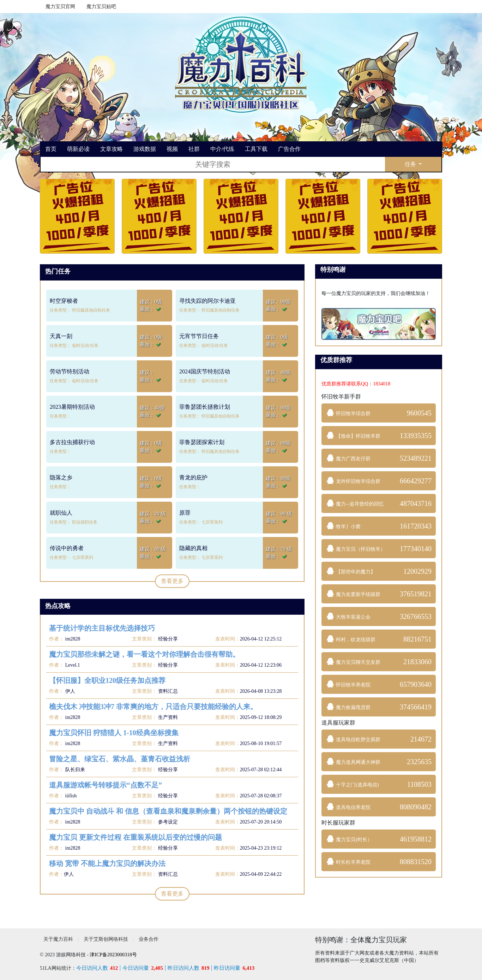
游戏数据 (145, 149)
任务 (411, 164)
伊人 (70, 691)
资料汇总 (168, 691)
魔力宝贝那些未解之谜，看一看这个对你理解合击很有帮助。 (144, 654)
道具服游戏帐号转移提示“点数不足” (106, 785)
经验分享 (168, 639)
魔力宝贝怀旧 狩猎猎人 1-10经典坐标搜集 (114, 733)
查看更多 (172, 581)
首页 (51, 149)
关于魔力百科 (58, 939)
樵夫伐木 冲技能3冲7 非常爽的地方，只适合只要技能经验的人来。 (153, 707)
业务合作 (149, 939)
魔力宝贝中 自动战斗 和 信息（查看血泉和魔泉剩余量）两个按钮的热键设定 (168, 811)
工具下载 (256, 149)
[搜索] (213, 164)
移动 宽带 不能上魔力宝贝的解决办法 (107, 863)
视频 (172, 149)
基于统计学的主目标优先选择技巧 (102, 628)
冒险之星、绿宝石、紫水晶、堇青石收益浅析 (120, 759)
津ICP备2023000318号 (113, 955)
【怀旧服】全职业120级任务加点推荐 (107, 680)
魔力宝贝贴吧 (101, 7)
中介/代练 (222, 149)
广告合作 (289, 149)
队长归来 (74, 770)
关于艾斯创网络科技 (106, 939)
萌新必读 (78, 149)
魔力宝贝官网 (60, 7)
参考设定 (168, 822)
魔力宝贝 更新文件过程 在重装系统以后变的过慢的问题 (135, 837)
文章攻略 (112, 149)
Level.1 (72, 665)
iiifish (70, 796)
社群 (194, 149)
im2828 (72, 639)
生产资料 (168, 717)
